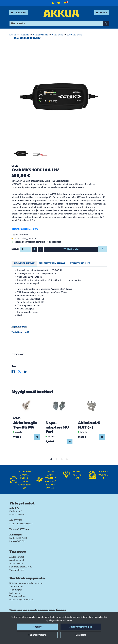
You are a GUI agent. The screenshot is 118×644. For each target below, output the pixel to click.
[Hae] (56, 23)
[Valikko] (102, 13)
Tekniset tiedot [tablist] (24, 263)
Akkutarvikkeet (17, 560)
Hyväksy (37, 627)
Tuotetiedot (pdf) (20, 332)
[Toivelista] (59, 3)
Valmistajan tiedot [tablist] (52, 263)
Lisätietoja (81, 635)
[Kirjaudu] (53, 3)
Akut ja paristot (17, 557)
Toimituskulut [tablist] (80, 263)
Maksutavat (15, 593)
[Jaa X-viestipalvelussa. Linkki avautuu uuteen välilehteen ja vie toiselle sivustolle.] (21, 372)
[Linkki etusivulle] (61, 13)
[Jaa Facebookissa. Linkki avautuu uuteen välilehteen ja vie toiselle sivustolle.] (15, 372)
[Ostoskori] (65, 3)
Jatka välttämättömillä (81, 627)
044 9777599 (16, 520)
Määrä (15, 249)
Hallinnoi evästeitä (37, 635)
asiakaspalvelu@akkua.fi (21, 524)
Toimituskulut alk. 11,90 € (25, 229)
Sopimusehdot (16, 586)
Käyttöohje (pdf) (20, 326)
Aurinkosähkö (16, 563)
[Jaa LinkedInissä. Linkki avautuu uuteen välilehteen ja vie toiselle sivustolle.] (27, 372)
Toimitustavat (16, 590)
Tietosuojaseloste (18, 596)
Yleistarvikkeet (16, 570)
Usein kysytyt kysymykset (21, 600)
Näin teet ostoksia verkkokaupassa (26, 583)
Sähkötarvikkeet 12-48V (21, 567)
